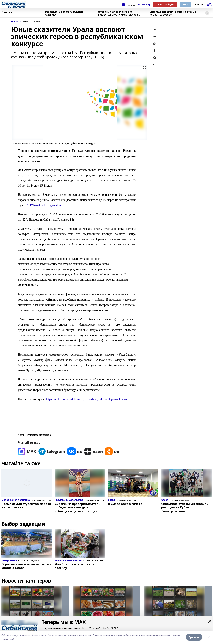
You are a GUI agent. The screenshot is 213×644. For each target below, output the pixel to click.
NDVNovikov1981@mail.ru (44, 205)
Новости (16, 22)
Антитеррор (144, 5)
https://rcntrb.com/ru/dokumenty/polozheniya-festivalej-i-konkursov (87, 399)
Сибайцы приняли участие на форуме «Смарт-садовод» (173, 13)
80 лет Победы (165, 4)
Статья (7, 12)
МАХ (185, 4)
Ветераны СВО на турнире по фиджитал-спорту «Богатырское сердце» (118, 13)
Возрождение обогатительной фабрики (64, 13)
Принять (194, 637)
